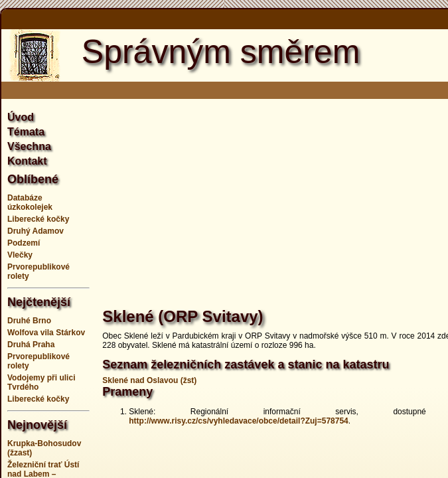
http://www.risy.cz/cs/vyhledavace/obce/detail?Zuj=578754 (238, 421)
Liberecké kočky (38, 219)
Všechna (29, 146)
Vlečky (20, 255)
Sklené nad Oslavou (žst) (149, 380)
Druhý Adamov (36, 231)
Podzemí (24, 243)
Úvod (21, 117)
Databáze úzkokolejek (30, 202)
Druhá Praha (31, 345)
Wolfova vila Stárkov (46, 333)
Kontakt (27, 161)
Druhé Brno (29, 321)
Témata (26, 132)
